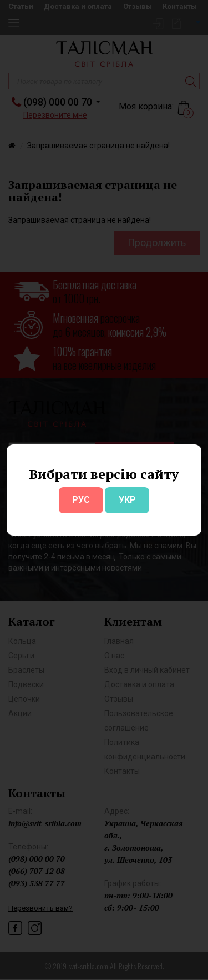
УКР (127, 500)
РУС (81, 500)
